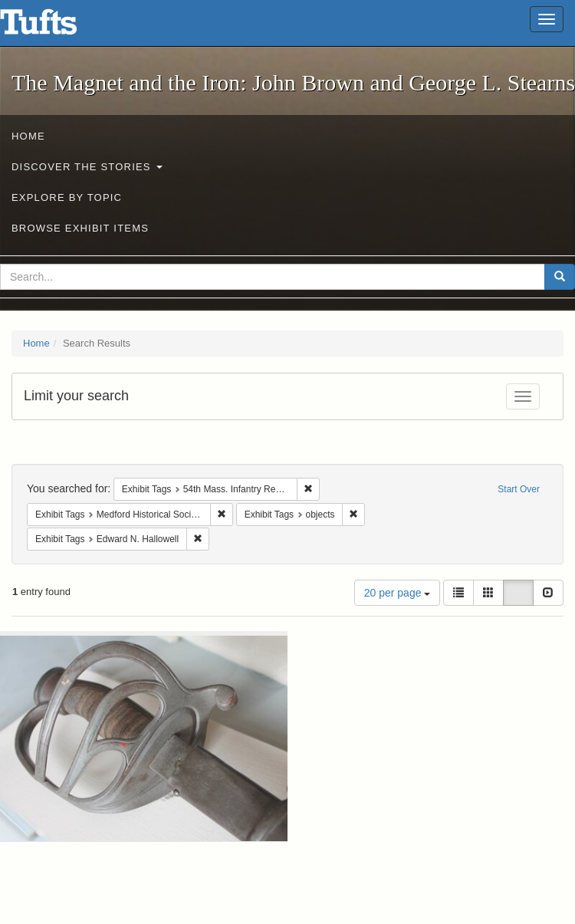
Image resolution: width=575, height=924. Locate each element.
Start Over (519, 489)
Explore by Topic (67, 197)
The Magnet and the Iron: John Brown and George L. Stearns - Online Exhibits (58, 27)
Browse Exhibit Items (80, 228)
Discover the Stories (87, 167)
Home (28, 136)
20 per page (398, 593)
